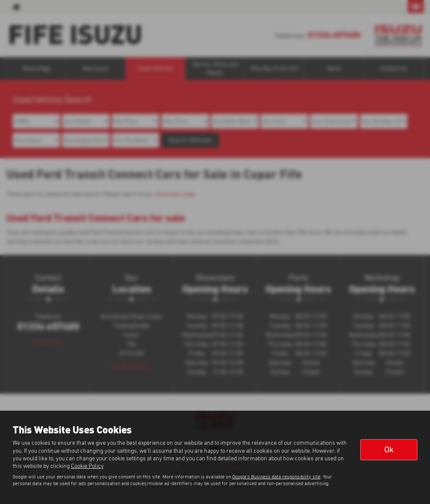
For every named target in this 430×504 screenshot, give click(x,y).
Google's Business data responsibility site (276, 477)
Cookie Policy (87, 466)
